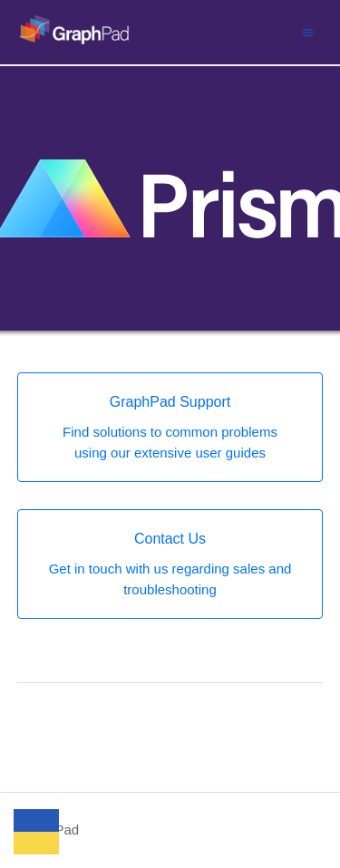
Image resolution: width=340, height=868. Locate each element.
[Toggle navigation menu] (308, 32)
